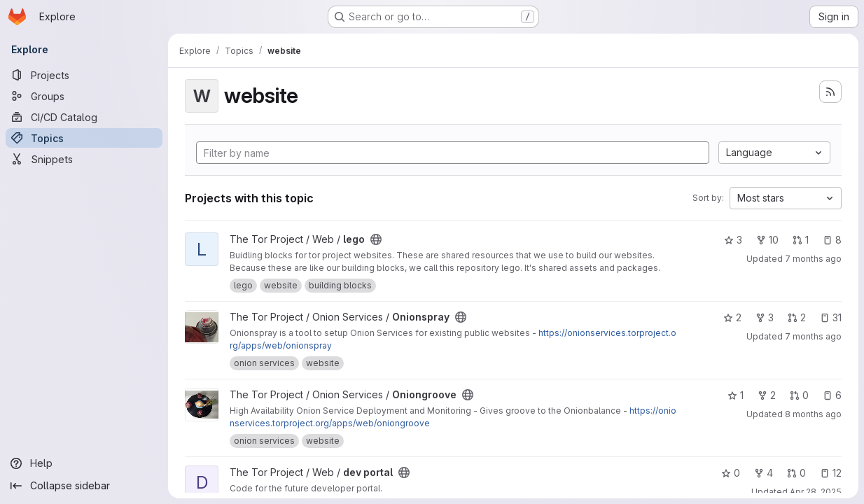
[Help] (84, 463)
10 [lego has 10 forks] (767, 240)
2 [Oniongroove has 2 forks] (767, 395)
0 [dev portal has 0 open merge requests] (796, 473)
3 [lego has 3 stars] (733, 240)
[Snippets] (84, 159)
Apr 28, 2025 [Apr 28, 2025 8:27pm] (816, 492)
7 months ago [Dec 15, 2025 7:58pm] (813, 259)
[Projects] (84, 75)
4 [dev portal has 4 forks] (764, 473)
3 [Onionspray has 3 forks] (765, 317)
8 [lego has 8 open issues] (832, 240)
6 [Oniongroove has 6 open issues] (832, 395)
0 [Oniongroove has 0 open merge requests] (799, 395)
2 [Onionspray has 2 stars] (732, 317)
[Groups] (84, 96)
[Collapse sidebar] (84, 486)
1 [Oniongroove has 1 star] (736, 395)
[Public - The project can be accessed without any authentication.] (376, 239)
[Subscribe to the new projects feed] (830, 92)
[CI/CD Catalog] (84, 117)
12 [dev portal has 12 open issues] (831, 473)
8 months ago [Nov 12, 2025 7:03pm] (813, 414)
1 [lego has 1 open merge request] (801, 240)
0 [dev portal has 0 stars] (731, 473)
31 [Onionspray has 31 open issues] (831, 317)
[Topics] (84, 138)
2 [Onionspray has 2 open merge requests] (797, 317)
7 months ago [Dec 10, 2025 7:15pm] (813, 336)
